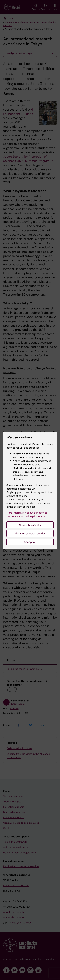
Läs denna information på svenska (26, 516)
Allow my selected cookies (30, 533)
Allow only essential (30, 525)
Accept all (30, 542)
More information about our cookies (27, 513)
